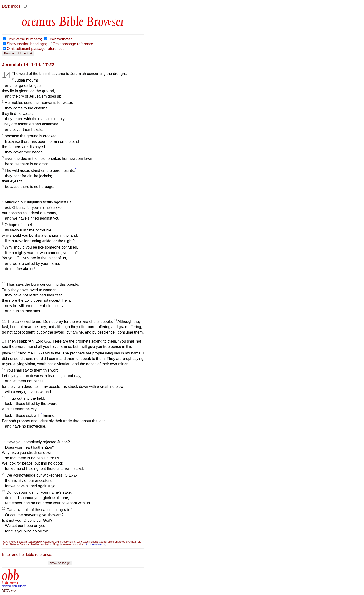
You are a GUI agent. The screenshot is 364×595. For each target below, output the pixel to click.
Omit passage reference (73, 44)
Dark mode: (12, 6)
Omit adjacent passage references (36, 49)
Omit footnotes (60, 39)
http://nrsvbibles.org (95, 544)
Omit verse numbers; (24, 39)
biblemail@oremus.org (14, 586)
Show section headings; (27, 44)
